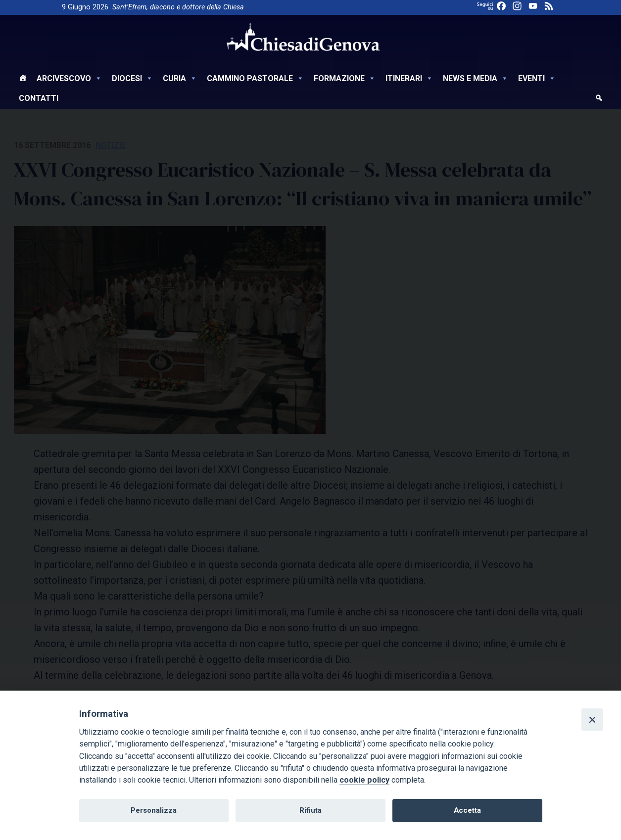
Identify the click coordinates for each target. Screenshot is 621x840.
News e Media (476, 78)
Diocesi (132, 78)
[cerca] (599, 99)
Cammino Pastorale (255, 78)
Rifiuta (310, 810)
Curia (180, 78)
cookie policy (364, 780)
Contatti (39, 98)
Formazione (345, 78)
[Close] (592, 719)
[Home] (23, 80)
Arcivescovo (69, 78)
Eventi (537, 78)
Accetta (467, 810)
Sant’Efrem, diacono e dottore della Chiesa (178, 7)
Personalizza (154, 810)
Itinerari (409, 78)
